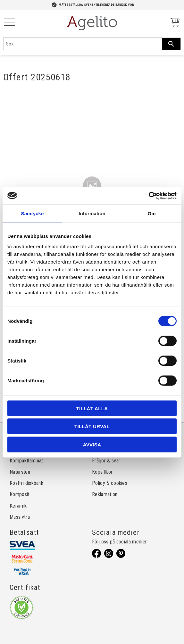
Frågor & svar (106, 461)
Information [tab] (92, 213)
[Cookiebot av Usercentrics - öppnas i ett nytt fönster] (149, 196)
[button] (9, 23)
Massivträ (20, 517)
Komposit (20, 494)
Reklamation (105, 494)
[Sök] (171, 44)
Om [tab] (151, 213)
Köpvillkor (102, 472)
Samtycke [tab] (33, 213)
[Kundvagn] (174, 23)
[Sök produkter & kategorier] (83, 44)
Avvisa (92, 444)
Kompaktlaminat (26, 461)
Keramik (18, 506)
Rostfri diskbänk (26, 483)
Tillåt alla (92, 408)
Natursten (20, 472)
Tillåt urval (92, 426)
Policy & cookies (110, 483)
